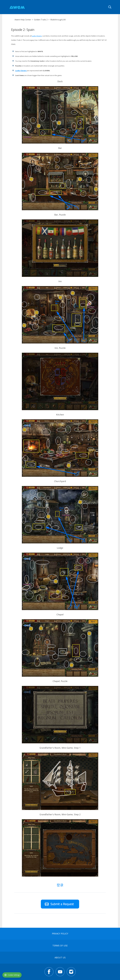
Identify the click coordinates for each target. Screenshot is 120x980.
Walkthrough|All (58, 20)
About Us (60, 958)
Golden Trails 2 (41, 20)
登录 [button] (60, 885)
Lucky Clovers (37, 36)
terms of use (60, 946)
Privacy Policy (60, 934)
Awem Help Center (23, 20)
